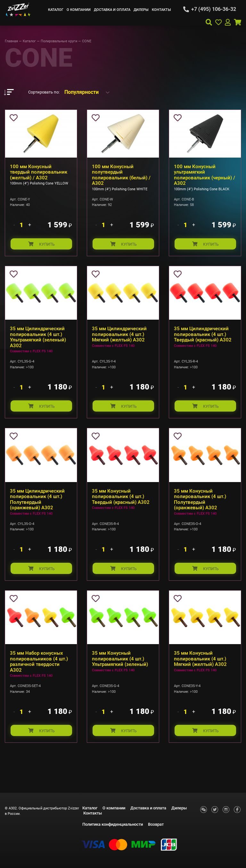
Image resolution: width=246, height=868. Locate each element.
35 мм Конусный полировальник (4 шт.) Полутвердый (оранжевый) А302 (200, 500)
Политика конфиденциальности (113, 824)
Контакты (161, 10)
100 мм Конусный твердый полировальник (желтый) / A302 (39, 172)
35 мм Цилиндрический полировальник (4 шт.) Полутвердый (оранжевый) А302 (37, 500)
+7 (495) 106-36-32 (214, 9)
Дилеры (141, 10)
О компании (79, 10)
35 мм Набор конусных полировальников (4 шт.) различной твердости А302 (39, 663)
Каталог (56, 10)
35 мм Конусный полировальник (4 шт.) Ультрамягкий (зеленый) (120, 660)
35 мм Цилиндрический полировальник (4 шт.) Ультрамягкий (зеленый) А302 (38, 338)
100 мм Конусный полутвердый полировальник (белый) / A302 (121, 175)
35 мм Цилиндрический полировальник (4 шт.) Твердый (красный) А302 (203, 335)
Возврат (156, 824)
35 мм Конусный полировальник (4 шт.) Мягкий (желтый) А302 (200, 660)
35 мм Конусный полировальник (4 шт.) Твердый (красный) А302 (121, 498)
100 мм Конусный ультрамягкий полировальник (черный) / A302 (205, 175)
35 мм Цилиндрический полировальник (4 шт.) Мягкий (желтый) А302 (119, 335)
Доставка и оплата (112, 10)
